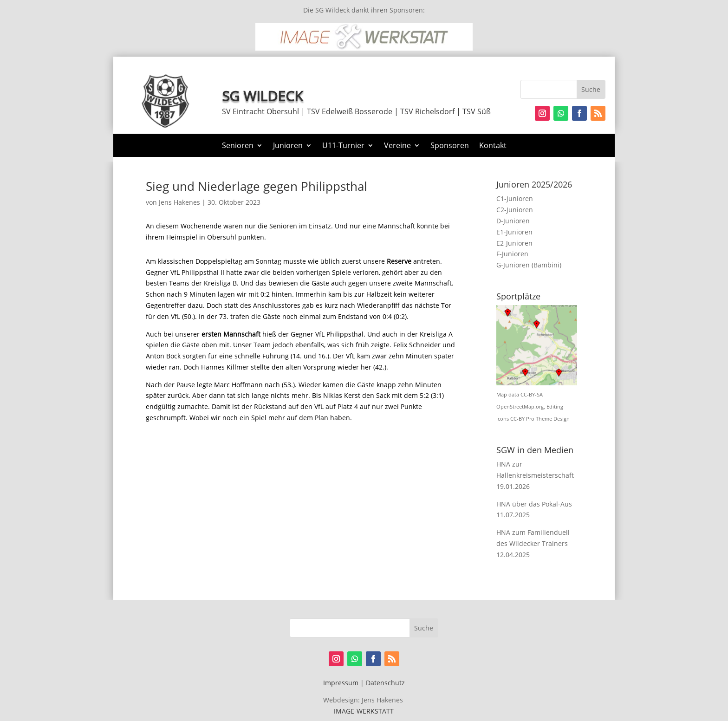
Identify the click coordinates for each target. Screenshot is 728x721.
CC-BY (517, 419)
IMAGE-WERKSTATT (364, 711)
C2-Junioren (515, 210)
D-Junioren (513, 221)
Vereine (397, 146)
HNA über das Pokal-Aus (534, 504)
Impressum (341, 683)
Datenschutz (385, 683)
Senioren (238, 146)
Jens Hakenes (179, 202)
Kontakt (493, 146)
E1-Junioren (514, 232)
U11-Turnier (343, 146)
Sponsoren (450, 146)
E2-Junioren (514, 243)
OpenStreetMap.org (520, 407)
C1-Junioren (515, 198)
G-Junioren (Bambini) (529, 265)
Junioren (288, 146)
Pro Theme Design (548, 419)
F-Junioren (512, 254)
